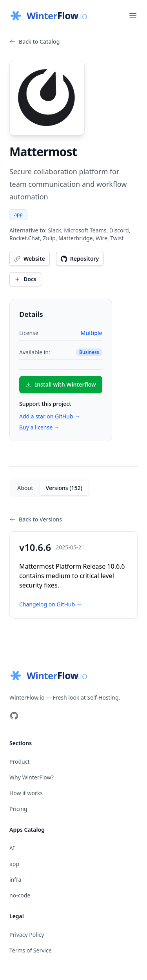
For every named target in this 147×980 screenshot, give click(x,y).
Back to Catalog (34, 41)
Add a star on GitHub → (50, 416)
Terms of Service (31, 950)
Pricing (18, 809)
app (18, 215)
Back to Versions (36, 519)
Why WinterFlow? (32, 777)
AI (12, 848)
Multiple (92, 333)
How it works (26, 793)
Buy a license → (39, 427)
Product (19, 762)
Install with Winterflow (61, 384)
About (25, 488)
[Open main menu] (133, 16)
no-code (20, 895)
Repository (80, 259)
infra (15, 880)
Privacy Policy (27, 935)
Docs (25, 279)
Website (30, 259)
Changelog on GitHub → (51, 604)
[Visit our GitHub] (14, 716)
